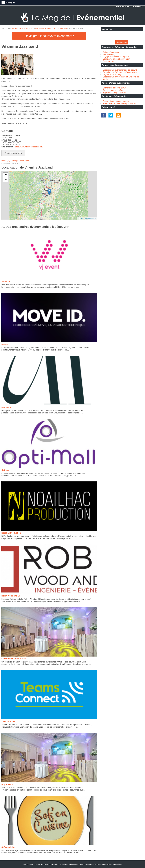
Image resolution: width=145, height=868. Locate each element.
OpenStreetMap (90, 218)
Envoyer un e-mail (13, 153)
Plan (120, 864)
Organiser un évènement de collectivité (120, 70)
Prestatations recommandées (116, 101)
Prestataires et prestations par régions (120, 103)
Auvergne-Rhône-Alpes (20, 161)
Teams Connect (9, 721)
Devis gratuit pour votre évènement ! (49, 36)
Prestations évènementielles (23, 28)
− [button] (6, 180)
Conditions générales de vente (105, 864)
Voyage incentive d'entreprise (116, 57)
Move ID (5, 344)
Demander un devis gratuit (114, 88)
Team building (109, 54)
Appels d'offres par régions (115, 92)
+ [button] (6, 175)
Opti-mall (6, 470)
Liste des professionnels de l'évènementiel (51, 28)
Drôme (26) (6, 161)
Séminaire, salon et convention (116, 59)
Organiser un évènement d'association (120, 72)
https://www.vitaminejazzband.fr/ (29, 147)
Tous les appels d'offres (113, 90)
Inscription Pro (123, 6)
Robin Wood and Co (11, 596)
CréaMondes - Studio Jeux (14, 659)
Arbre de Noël (109, 61)
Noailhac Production (11, 533)
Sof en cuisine (8, 847)
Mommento (7, 407)
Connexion (137, 6)
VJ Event (6, 282)
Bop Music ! (7, 784)
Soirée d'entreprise (111, 52)
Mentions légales (86, 864)
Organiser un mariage (112, 74)
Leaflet (81, 218)
